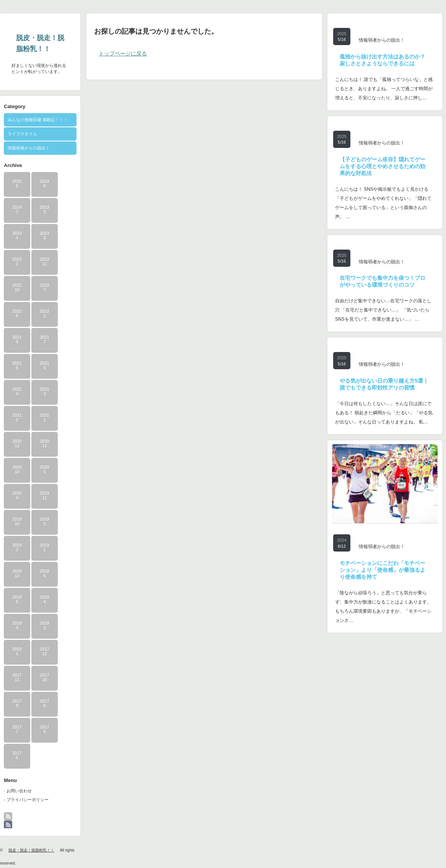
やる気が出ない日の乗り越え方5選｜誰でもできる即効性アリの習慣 (384, 384)
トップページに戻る (123, 54)
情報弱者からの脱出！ (29, 148)
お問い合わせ (19, 791)
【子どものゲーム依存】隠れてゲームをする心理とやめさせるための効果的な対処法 (383, 166)
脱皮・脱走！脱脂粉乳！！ (40, 43)
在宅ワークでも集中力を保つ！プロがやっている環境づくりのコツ (383, 281)
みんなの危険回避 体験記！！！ (38, 120)
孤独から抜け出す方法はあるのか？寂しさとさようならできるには (383, 60)
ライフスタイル (22, 134)
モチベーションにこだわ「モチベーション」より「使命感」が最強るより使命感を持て (383, 570)
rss (13, 820)
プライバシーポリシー (28, 800)
